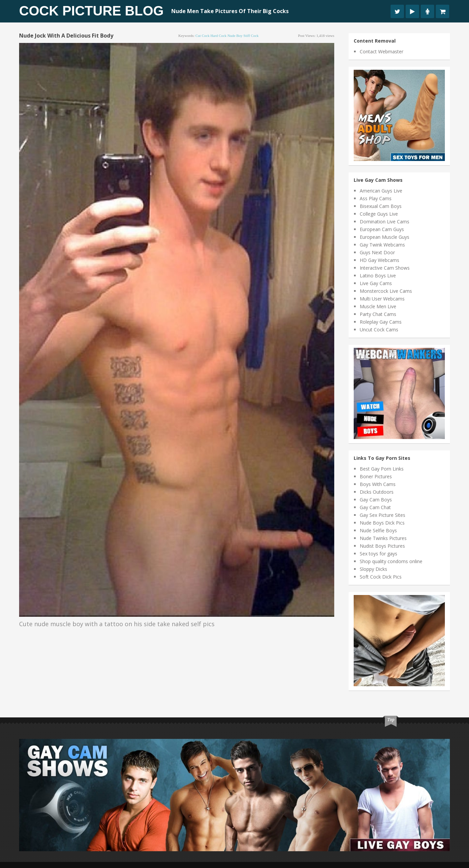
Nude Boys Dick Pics (382, 523)
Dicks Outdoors (377, 492)
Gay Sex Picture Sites (383, 515)
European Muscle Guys (385, 237)
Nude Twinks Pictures (383, 538)
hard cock (219, 36)
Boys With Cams (378, 484)
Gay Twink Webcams (382, 245)
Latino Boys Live (378, 276)
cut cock (202, 36)
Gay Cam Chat (375, 507)
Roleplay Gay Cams (381, 322)
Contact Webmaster (382, 51)
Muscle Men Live (378, 306)
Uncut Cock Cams (379, 330)
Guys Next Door (377, 252)
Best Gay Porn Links (382, 469)
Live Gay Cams (376, 283)
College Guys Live (379, 214)
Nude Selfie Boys (378, 530)
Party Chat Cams (378, 314)
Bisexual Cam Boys (381, 206)
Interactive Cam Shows (385, 268)
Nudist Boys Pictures (382, 546)
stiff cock (251, 36)
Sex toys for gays (378, 554)
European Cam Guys (382, 229)
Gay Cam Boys (376, 500)
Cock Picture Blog (91, 11)
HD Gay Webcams (379, 260)
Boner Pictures (376, 476)
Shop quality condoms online (391, 561)
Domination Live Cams (385, 222)
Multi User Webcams (382, 299)
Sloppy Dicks (373, 569)
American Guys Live (381, 191)
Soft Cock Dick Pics (381, 577)
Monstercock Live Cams (386, 291)
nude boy (235, 36)
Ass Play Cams (376, 198)
